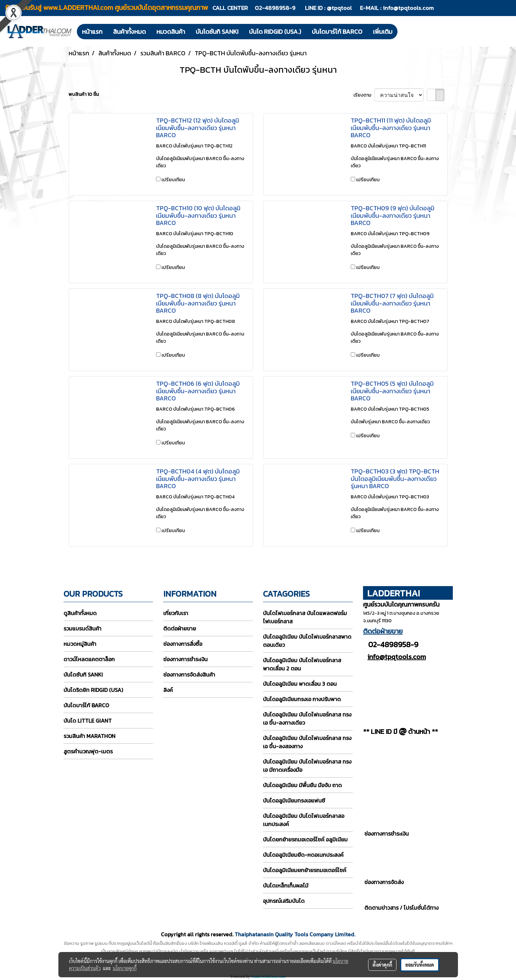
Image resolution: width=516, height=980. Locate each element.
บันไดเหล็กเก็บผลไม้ (286, 885)
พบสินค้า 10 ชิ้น (84, 94)
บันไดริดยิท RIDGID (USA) (93, 690)
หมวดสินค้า (171, 32)
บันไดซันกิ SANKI (217, 32)
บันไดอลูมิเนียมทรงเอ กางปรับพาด (302, 699)
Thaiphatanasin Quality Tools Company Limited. (295, 934)
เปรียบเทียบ (173, 180)
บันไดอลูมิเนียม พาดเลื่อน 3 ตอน (300, 684)
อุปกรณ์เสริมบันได (284, 901)
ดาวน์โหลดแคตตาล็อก (89, 659)
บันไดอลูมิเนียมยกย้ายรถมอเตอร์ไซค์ (305, 870)
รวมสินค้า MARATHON (89, 736)
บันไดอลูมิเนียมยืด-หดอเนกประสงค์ (303, 855)
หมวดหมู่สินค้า (80, 644)
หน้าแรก (92, 32)
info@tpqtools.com (408, 8)
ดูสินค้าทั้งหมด (80, 613)
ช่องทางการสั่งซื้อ (183, 644)
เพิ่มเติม (383, 32)
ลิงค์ (168, 690)
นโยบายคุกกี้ (125, 968)
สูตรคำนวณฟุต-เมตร (88, 751)
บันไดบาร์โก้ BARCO (337, 32)
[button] (404, 31)
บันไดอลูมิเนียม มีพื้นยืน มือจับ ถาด (302, 785)
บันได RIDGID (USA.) (275, 32)
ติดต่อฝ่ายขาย (180, 628)
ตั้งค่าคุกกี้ (382, 965)
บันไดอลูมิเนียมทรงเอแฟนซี (294, 800)
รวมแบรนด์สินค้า (82, 628)
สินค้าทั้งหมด (129, 32)
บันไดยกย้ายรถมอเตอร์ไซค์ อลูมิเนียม (305, 839)
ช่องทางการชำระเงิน (185, 659)
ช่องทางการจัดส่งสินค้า (189, 674)
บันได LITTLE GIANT (88, 721)
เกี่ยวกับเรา (176, 613)
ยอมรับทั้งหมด (420, 965)
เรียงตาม (364, 95)
